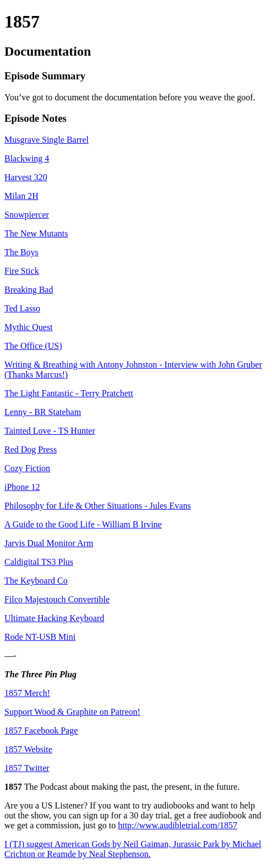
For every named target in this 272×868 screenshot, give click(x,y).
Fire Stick (22, 271)
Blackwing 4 (27, 158)
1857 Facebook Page (41, 730)
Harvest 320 (26, 177)
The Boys (21, 252)
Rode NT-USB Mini (40, 637)
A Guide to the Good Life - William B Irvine (83, 524)
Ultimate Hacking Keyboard (54, 618)
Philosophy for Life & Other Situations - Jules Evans (98, 506)
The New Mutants (36, 233)
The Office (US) (33, 346)
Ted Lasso (22, 308)
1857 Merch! (27, 693)
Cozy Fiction (27, 468)
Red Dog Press (31, 449)
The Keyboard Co (36, 581)
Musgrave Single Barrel (47, 140)
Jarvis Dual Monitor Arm (49, 543)
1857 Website (28, 749)
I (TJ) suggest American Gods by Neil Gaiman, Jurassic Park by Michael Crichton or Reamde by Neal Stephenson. (133, 849)
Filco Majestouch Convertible (57, 599)
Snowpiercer (27, 215)
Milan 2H (21, 196)
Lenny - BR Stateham (43, 412)
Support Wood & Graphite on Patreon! (72, 712)
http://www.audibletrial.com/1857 (178, 825)
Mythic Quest (29, 327)
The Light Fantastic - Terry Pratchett (69, 393)
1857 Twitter (27, 768)
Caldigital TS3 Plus (39, 562)
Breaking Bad (29, 290)
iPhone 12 (22, 487)
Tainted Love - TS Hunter (50, 431)
